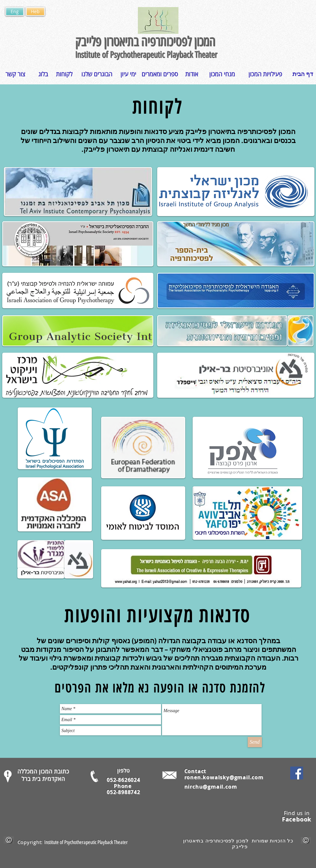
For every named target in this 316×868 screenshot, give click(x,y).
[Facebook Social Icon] (297, 773)
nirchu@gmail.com (211, 787)
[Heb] (35, 11)
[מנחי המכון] (222, 74)
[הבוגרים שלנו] (97, 74)
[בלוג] (43, 74)
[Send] (255, 742)
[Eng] (15, 11)
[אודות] (192, 74)
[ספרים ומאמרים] (160, 74)
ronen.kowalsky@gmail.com (224, 777)
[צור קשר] (15, 74)
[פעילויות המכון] (265, 74)
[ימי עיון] (129, 74)
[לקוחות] (64, 74)
